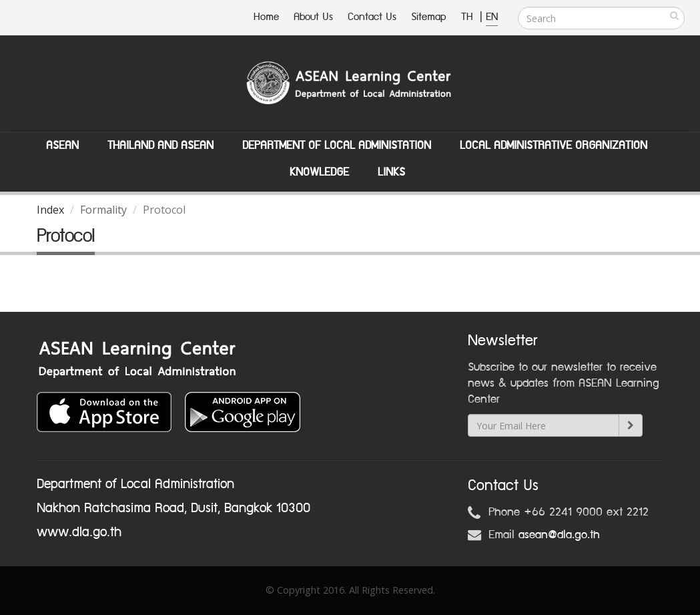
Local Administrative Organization (554, 146)
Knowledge (319, 172)
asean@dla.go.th (559, 535)
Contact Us (372, 17)
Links (391, 172)
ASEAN (62, 146)
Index (50, 210)
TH (469, 17)
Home (266, 17)
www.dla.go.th (79, 532)
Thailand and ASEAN (160, 146)
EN (492, 17)
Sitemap (429, 17)
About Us (313, 17)
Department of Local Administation (337, 146)
